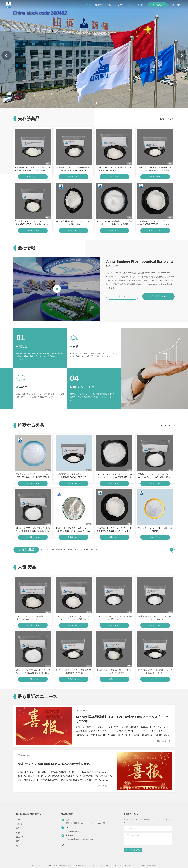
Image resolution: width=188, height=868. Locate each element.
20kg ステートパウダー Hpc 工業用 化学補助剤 (155, 530)
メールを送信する (133, 850)
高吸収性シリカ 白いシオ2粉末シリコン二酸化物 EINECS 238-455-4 (155, 618)
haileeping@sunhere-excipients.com (79, 839)
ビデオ (119, 5)
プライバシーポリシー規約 (41, 865)
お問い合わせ (167, 119)
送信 (141, 5)
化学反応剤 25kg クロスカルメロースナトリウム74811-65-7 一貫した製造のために (33, 223)
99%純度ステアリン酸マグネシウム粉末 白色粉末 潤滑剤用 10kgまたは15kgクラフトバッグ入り (33, 530)
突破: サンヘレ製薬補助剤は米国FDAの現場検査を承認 (54, 764)
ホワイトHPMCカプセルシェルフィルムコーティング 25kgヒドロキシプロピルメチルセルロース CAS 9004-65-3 (114, 169)
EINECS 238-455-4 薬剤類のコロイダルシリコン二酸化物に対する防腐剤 (114, 223)
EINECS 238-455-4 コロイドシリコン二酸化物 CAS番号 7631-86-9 (114, 618)
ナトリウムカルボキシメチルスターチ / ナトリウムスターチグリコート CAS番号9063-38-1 (74, 618)
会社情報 (99, 5)
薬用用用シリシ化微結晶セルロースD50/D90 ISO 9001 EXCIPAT (74, 476)
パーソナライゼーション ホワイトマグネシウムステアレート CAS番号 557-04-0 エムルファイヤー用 (114, 476)
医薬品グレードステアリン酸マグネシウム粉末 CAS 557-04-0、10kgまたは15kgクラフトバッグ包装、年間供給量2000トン (74, 530)
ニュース (20, 837)
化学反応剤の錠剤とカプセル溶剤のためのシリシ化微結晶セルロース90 (155, 672)
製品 (110, 5)
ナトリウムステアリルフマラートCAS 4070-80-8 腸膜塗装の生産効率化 (155, 169)
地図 (55, 865)
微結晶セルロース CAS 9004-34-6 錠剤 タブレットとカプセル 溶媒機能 (114, 672)
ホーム (89, 5)
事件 (18, 841)
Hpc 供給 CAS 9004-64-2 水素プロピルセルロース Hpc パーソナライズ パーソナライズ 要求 (33, 169)
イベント (130, 5)
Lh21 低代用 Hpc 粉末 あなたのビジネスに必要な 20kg (74, 223)
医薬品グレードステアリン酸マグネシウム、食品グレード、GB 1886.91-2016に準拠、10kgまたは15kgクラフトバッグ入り (155, 476)
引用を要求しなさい (158, 296)
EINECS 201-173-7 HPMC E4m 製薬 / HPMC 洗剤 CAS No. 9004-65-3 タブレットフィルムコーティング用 (33, 618)
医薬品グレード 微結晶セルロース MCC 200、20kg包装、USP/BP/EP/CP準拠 (33, 476)
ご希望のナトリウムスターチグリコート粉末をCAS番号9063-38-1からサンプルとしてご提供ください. (155, 223)
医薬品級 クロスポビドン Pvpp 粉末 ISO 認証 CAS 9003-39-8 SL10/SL (74, 169)
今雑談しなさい (158, 5)
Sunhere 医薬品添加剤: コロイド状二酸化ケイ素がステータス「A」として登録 (122, 719)
